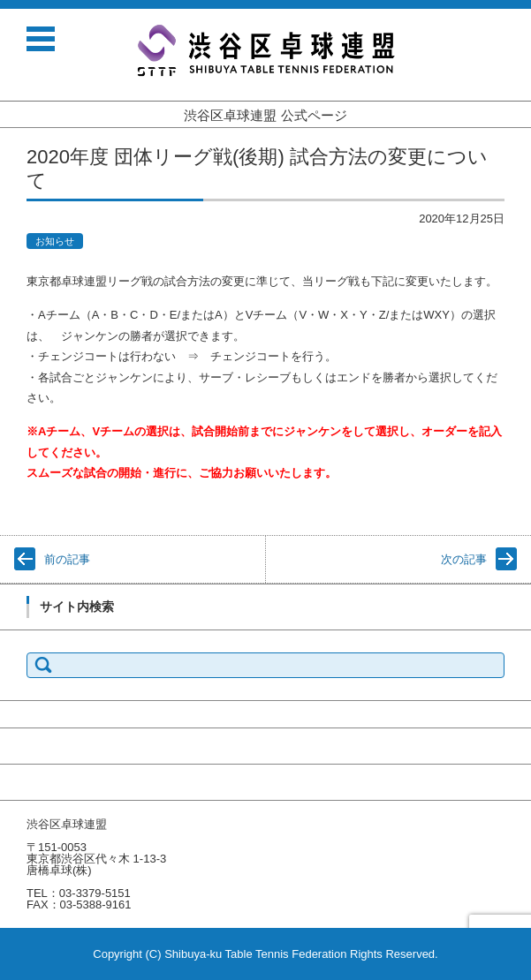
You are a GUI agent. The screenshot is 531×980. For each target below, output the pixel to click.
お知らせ (55, 241)
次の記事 (464, 559)
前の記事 (67, 559)
